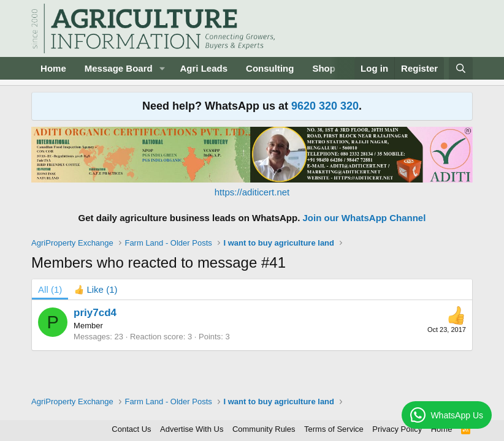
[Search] (461, 68)
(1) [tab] (50, 289)
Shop (324, 68)
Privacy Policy (397, 429)
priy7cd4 (95, 313)
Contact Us (131, 429)
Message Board (119, 68)
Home (53, 68)
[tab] (96, 289)
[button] (162, 68)
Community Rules (264, 429)
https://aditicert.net (252, 192)
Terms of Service (334, 429)
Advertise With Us (192, 429)
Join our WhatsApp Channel (365, 218)
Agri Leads (204, 68)
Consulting (270, 68)
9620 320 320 (325, 106)
